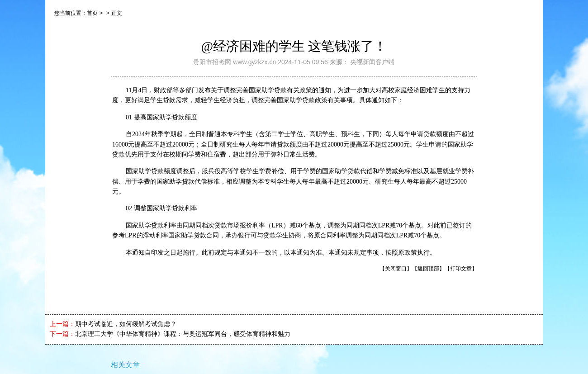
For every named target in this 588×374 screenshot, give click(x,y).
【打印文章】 (461, 269)
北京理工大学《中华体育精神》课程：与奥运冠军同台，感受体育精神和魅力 (183, 334)
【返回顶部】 (428, 269)
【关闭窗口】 (396, 269)
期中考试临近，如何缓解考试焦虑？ (126, 324)
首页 (92, 13)
